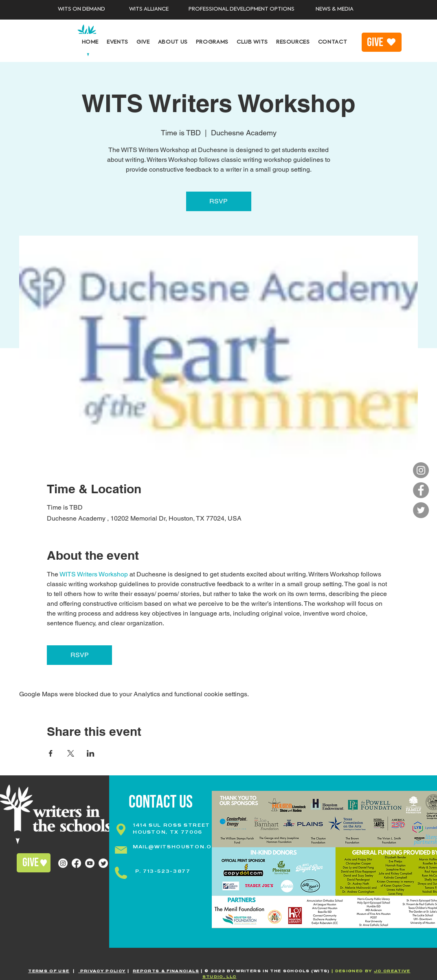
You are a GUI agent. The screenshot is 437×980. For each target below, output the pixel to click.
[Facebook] (421, 490)
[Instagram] (421, 470)
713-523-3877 (167, 871)
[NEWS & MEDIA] (335, 10)
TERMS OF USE (49, 971)
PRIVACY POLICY (102, 971)
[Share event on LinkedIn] (91, 753)
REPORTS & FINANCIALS (166, 971)
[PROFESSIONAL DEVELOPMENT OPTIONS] (242, 10)
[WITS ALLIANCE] (149, 10)
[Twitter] (421, 510)
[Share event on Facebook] (51, 753)
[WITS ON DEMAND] (82, 10)
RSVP (218, 201)
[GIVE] (382, 42)
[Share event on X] (71, 753)
